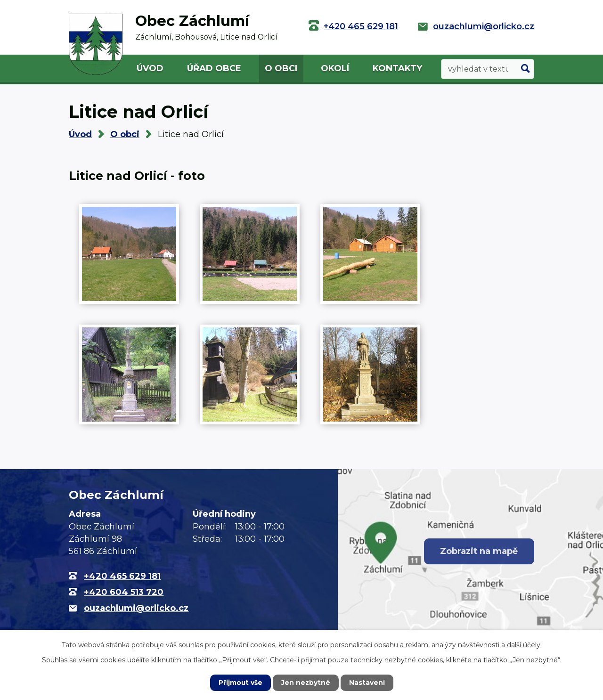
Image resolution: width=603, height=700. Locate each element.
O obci (281, 68)
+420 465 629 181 (361, 26)
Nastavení (367, 683)
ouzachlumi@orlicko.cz (484, 26)
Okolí (335, 68)
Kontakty (397, 68)
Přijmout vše (240, 683)
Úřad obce (214, 68)
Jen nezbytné (306, 683)
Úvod (150, 68)
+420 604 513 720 (124, 592)
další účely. (524, 645)
